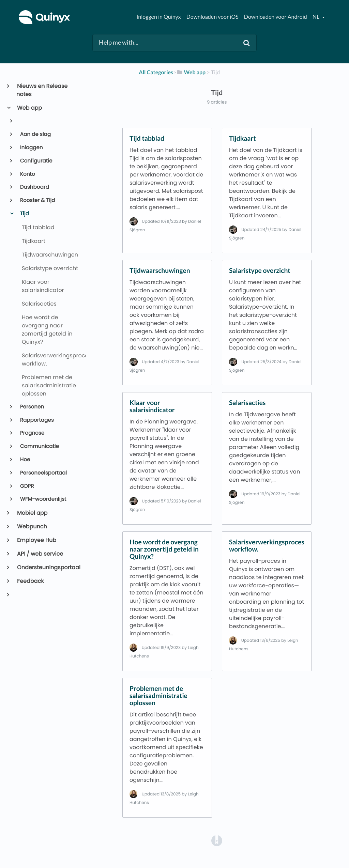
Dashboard (34, 187)
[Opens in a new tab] (217, 840)
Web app (29, 108)
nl (316, 17)
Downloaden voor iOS (213, 17)
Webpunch (32, 526)
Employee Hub (36, 540)
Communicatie (39, 446)
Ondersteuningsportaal (48, 567)
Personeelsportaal (43, 473)
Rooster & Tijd (37, 200)
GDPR (27, 486)
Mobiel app (32, 513)
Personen (32, 407)
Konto (27, 174)
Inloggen (31, 148)
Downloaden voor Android (276, 17)
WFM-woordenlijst (43, 499)
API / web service (40, 554)
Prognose (32, 433)
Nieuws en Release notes (42, 90)
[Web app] (191, 72)
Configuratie (36, 161)
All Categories (156, 72)
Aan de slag (35, 134)
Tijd (24, 214)
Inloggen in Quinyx (158, 17)
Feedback (30, 581)
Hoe (25, 460)
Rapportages (36, 420)
